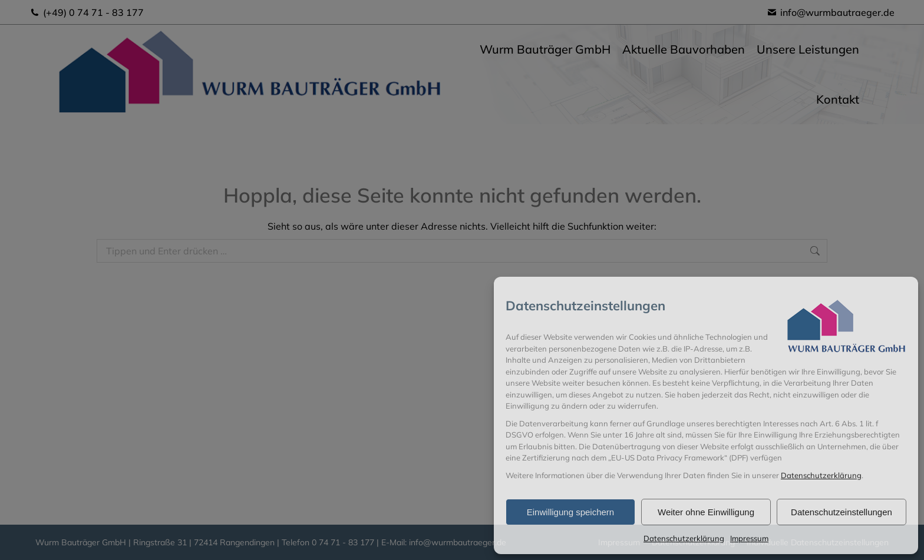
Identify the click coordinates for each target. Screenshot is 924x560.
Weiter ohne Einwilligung (706, 512)
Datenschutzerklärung (821, 475)
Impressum (749, 538)
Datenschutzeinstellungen (841, 512)
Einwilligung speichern (570, 512)
